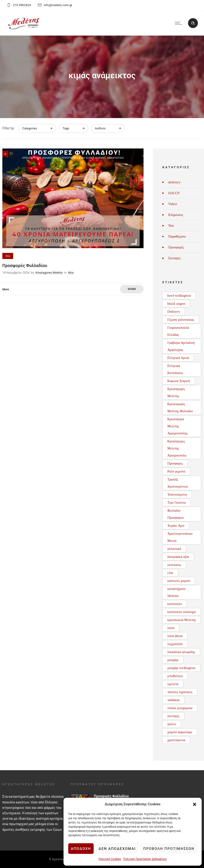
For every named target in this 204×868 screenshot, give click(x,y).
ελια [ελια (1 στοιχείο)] (170, 573)
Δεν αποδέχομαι (117, 849)
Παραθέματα (177, 236)
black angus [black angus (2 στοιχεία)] (176, 304)
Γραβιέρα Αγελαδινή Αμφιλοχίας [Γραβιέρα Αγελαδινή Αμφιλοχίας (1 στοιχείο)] (181, 346)
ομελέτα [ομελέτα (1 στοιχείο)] (173, 684)
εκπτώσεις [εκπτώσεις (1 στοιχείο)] (174, 565)
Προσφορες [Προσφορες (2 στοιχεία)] (175, 463)
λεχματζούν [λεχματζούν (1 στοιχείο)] (175, 644)
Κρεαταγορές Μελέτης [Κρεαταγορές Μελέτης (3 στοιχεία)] (176, 392)
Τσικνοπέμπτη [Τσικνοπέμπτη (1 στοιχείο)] (177, 494)
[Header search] (193, 23)
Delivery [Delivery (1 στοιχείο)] (174, 312)
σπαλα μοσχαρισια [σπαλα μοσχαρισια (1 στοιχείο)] (180, 708)
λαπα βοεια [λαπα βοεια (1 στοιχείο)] (175, 636)
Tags (66, 128)
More (6, 289)
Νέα (171, 226)
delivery (174, 182)
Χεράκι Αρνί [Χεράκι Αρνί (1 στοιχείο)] (176, 526)
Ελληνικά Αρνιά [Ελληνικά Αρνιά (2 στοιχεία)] (178, 358)
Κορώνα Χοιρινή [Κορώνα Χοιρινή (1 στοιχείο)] (179, 381)
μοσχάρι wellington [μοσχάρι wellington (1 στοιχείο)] (181, 668)
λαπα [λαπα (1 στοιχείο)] (171, 628)
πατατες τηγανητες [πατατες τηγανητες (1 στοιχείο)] (180, 692)
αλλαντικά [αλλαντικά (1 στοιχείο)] (174, 549)
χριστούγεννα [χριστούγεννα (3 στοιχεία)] (176, 740)
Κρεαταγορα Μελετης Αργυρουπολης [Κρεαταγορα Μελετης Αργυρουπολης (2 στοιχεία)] (177, 426)
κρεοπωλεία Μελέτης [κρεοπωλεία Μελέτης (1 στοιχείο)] (182, 620)
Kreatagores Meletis (49, 273)
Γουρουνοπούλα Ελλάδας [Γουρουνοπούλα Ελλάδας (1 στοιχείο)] (178, 331)
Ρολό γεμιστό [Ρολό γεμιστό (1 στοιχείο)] (176, 471)
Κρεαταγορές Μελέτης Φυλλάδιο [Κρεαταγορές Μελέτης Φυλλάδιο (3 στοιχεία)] (180, 407)
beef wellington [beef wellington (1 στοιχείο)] (179, 296)
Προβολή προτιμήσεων (169, 849)
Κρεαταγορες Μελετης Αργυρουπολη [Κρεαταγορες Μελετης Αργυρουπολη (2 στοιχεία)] (177, 448)
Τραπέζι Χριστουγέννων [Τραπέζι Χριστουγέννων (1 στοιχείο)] (178, 483)
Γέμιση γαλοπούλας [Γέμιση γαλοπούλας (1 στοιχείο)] (181, 320)
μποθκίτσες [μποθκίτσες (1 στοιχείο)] (175, 676)
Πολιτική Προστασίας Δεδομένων (145, 859)
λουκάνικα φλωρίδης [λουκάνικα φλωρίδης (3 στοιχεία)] (181, 652)
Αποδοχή (81, 849)
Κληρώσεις (176, 215)
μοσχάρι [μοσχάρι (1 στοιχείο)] (173, 660)
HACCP (174, 193)
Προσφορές (176, 247)
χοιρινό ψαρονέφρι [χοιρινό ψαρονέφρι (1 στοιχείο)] (180, 732)
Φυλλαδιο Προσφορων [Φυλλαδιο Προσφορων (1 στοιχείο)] (176, 514)
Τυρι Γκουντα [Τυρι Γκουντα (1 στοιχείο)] (176, 502)
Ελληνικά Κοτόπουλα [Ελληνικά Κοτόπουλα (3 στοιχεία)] (175, 369)
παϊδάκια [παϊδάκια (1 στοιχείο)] (173, 700)
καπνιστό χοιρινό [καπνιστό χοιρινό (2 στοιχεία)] (179, 581)
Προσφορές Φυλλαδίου (25, 265)
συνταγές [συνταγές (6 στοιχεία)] (173, 716)
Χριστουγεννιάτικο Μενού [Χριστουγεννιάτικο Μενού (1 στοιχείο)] (180, 537)
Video (173, 204)
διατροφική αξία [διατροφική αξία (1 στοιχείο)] (178, 557)
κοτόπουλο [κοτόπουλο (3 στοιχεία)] (175, 604)
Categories (30, 128)
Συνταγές (174, 258)
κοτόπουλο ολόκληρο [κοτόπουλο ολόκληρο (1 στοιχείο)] (182, 612)
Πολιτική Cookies (110, 859)
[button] (195, 804)
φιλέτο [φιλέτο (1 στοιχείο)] (172, 724)
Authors (100, 128)
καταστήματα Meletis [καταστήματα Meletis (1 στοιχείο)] (176, 592)
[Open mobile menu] (180, 23)
